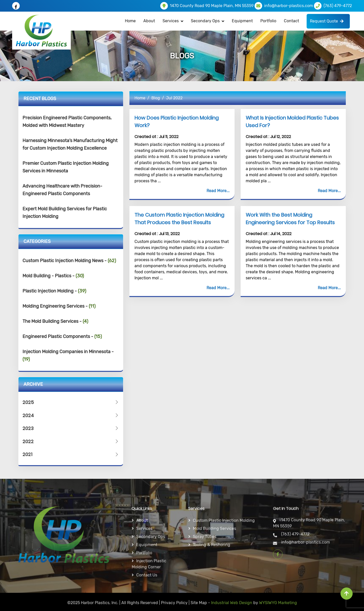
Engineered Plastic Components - (62, 336)
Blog (156, 98)
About (149, 21)
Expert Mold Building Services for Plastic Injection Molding (65, 213)
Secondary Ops (205, 21)
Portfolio (268, 21)
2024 (71, 415)
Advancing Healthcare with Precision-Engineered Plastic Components (62, 190)
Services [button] (171, 21)
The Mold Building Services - (55, 321)
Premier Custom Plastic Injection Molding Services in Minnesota (66, 167)
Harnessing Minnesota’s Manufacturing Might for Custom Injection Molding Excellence (70, 144)
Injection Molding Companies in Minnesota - (68, 355)
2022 (71, 442)
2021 (71, 454)
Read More (217, 191)
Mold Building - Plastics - (53, 276)
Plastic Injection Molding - (54, 291)
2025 (71, 402)
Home (130, 21)
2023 (71, 428)
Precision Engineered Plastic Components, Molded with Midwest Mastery (67, 122)
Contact (291, 21)
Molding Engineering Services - (59, 306)
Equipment (242, 21)
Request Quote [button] (327, 21)
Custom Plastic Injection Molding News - (69, 261)
